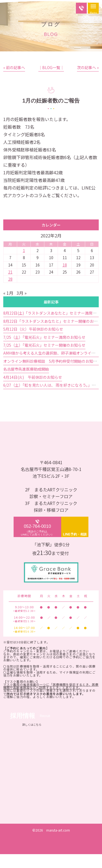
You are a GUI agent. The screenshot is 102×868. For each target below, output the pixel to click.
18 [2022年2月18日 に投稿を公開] (65, 278)
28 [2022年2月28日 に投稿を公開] (10, 293)
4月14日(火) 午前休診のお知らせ (33, 391)
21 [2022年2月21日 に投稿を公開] (10, 286)
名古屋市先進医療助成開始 (26, 383)
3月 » (22, 307)
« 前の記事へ (14, 81)
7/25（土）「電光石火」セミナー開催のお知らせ (44, 359)
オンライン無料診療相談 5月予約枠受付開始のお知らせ (52, 375)
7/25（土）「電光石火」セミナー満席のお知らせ (44, 351)
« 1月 (8, 307)
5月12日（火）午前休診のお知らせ (33, 343)
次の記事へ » (88, 81)
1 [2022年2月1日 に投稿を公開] (24, 264)
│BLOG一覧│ (51, 81)
